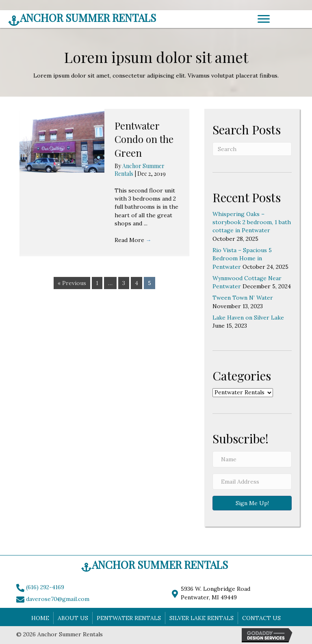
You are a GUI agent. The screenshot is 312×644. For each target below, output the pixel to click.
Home (40, 618)
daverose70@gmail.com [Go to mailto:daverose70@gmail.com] (58, 599)
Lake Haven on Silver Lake (248, 318)
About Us (73, 618)
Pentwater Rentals (129, 618)
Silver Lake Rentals (201, 618)
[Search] (252, 149)
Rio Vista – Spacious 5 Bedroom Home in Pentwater (242, 258)
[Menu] (264, 19)
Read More (133, 240)
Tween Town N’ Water (243, 298)
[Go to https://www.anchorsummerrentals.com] (108, 20)
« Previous (72, 283)
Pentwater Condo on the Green (144, 139)
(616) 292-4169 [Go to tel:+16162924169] (45, 587)
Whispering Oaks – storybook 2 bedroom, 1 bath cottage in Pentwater (252, 222)
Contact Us (261, 618)
